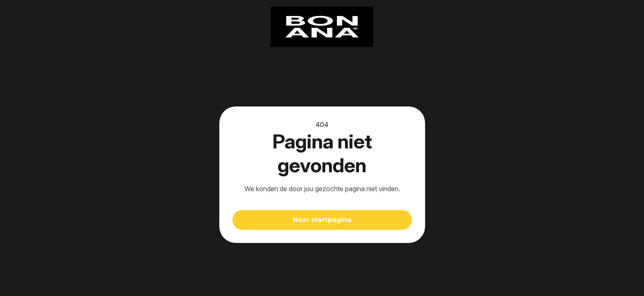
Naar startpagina (322, 220)
